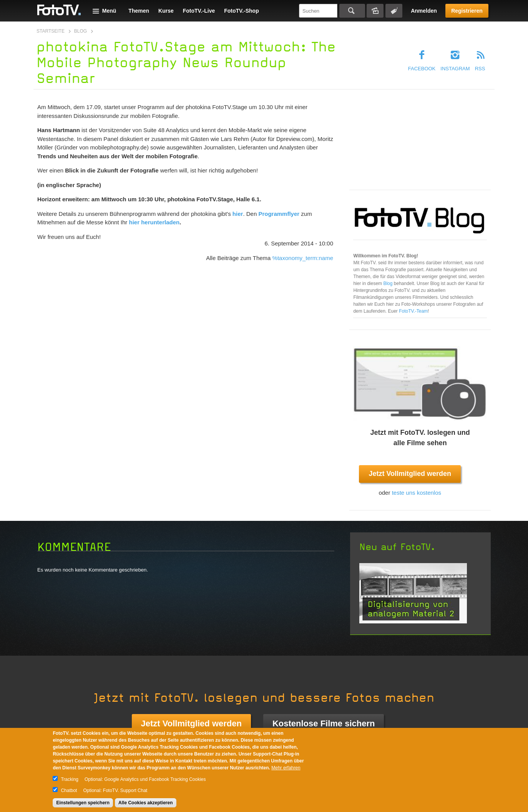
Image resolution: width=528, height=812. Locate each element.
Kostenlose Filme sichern (324, 723)
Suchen (352, 11)
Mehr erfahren (286, 768)
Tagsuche (394, 11)
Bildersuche (375, 11)
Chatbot (69, 790)
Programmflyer (279, 214)
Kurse (166, 11)
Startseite (51, 31)
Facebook (422, 69)
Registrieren (467, 11)
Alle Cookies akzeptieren (145, 803)
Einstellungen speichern (83, 803)
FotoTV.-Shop (241, 11)
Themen (139, 11)
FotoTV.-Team (413, 311)
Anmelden (424, 11)
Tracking (70, 779)
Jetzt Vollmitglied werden (410, 474)
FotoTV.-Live (199, 11)
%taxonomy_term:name (303, 258)
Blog (81, 31)
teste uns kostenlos (417, 493)
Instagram (455, 69)
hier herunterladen (154, 222)
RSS (480, 69)
